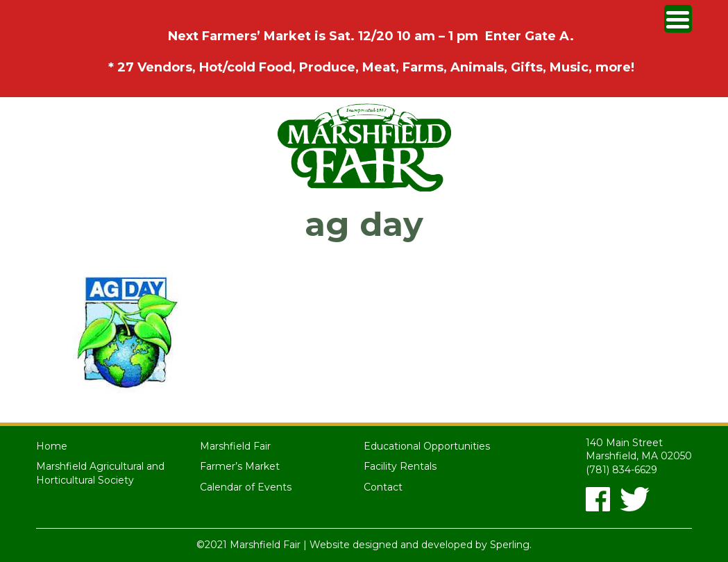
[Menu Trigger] (678, 19)
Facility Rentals (400, 466)
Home (52, 446)
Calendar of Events (246, 487)
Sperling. (511, 545)
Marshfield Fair (235, 446)
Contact (383, 487)
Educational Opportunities (427, 446)
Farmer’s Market (240, 466)
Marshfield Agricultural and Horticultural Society (100, 473)
